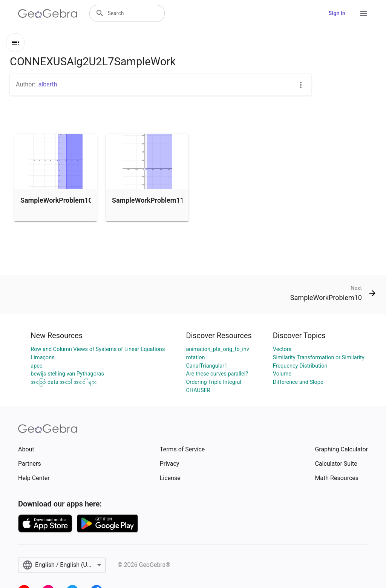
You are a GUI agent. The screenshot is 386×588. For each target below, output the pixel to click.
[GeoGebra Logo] (48, 14)
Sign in (337, 13)
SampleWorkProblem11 (148, 200)
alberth (48, 84)
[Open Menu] (363, 14)
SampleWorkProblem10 (56, 200)
